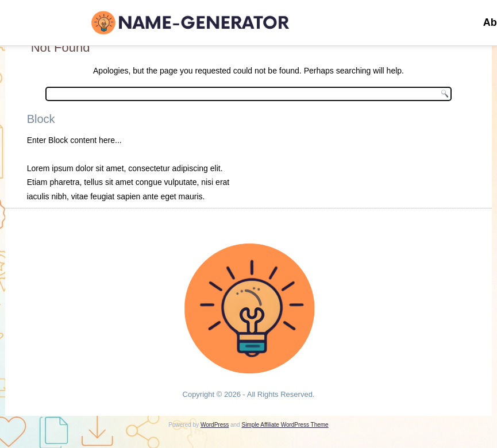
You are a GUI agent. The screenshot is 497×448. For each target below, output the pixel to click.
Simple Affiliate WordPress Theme (285, 425)
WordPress (215, 425)
